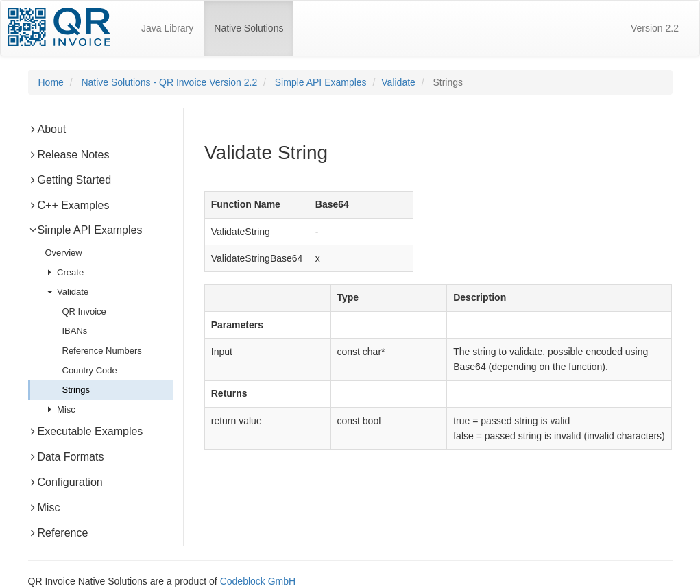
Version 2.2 (655, 28)
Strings (76, 390)
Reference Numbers (102, 351)
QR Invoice (84, 311)
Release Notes (69, 155)
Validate (398, 82)
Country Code (90, 370)
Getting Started (70, 180)
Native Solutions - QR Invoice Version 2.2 (169, 82)
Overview (64, 253)
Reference (58, 533)
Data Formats (66, 457)
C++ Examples (69, 205)
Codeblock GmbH (258, 581)
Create (65, 272)
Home (51, 82)
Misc (60, 409)
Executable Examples (86, 431)
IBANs (75, 331)
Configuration (65, 482)
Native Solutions (254, 22)
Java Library (167, 28)
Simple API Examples (321, 82)
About (47, 129)
